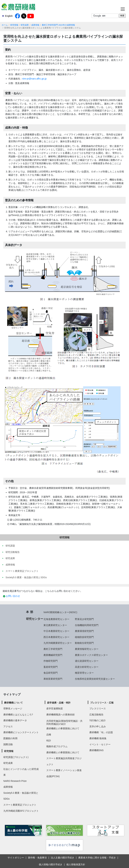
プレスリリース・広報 (102, 703)
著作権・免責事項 (37, 858)
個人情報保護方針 (76, 864)
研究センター (35, 619)
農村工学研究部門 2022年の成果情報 (58, 25)
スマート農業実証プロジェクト (20, 805)
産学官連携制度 (55, 709)
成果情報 (35, 25)
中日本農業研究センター (56, 631)
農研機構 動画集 (98, 738)
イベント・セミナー (100, 744)
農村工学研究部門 (53, 649)
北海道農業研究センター (56, 619)
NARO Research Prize (15, 781)
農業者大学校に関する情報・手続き (97, 858)
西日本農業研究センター (56, 637)
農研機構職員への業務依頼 (60, 715)
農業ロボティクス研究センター (91, 655)
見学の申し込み (98, 726)
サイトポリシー (16, 858)
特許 (49, 741)
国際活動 (8, 744)
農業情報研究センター (87, 649)
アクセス (8, 726)
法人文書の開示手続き (62, 858)
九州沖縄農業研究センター (58, 643)
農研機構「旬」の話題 (101, 732)
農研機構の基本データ (15, 720)
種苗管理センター (84, 673)
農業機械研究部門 (53, 655)
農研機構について (13, 703)
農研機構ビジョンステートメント (21, 732)
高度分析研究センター (87, 667)
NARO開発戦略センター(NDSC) (60, 612)
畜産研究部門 (51, 667)
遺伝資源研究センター (87, 661)
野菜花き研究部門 (84, 619)
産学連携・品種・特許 (59, 703)
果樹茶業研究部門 (53, 679)
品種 (49, 735)
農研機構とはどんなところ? (18, 715)
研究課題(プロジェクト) (16, 757)
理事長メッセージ (13, 709)
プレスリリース (98, 709)
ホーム (5, 25)
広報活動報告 (96, 715)
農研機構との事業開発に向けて (63, 728)
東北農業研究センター (55, 625)
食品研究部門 (51, 673)
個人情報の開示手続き (51, 864)
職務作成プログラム (57, 746)
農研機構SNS (96, 750)
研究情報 (14, 25)
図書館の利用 (10, 738)
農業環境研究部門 (84, 631)
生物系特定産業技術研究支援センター (95, 679)
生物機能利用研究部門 (87, 625)
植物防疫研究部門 (84, 637)
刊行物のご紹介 (98, 720)
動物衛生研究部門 (84, 643)
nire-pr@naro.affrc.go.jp (34, 79)
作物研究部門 (51, 661)
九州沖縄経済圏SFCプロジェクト (21, 811)
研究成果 (25, 25)
